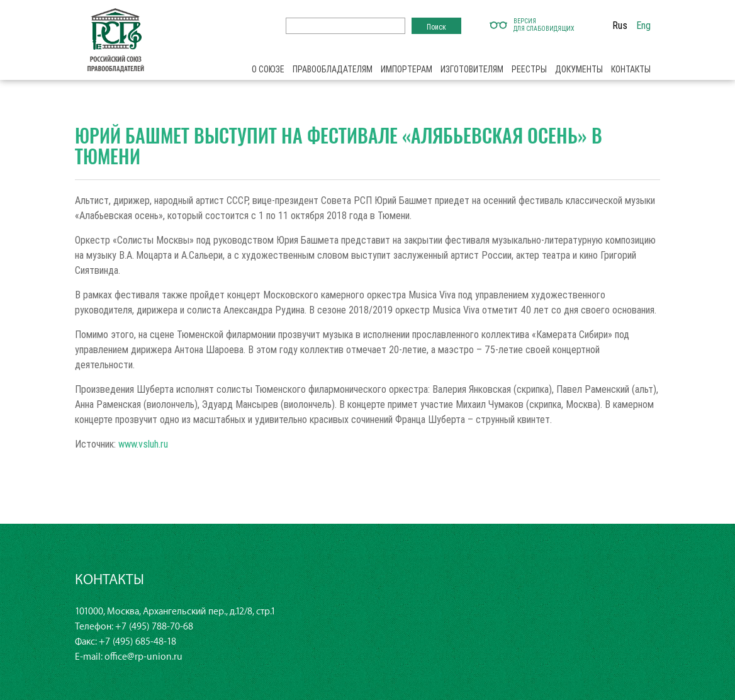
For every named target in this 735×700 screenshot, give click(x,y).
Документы (579, 69)
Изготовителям (472, 69)
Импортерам (407, 69)
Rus (620, 25)
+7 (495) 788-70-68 (154, 627)
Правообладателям (333, 69)
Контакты (631, 69)
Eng (643, 25)
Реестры (529, 69)
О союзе (268, 69)
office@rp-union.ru (143, 657)
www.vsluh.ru (143, 444)
